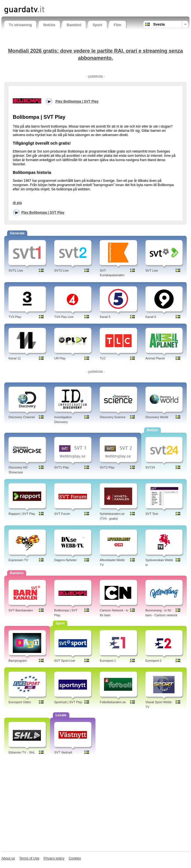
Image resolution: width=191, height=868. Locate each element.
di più (17, 203)
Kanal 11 (15, 358)
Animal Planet (155, 358)
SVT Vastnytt (63, 752)
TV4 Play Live (64, 317)
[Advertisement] (95, 805)
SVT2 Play (107, 467)
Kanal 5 (105, 317)
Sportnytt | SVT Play (68, 702)
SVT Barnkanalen (21, 610)
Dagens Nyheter (66, 560)
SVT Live (152, 270)
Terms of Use (29, 858)
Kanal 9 (151, 317)
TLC (103, 358)
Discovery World (157, 417)
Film (118, 25)
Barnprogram (18, 661)
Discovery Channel (22, 417)
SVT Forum (62, 514)
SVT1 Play (62, 467)
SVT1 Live (16, 270)
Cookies (75, 858)
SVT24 (150, 467)
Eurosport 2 (154, 661)
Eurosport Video (20, 702)
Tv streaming (20, 25)
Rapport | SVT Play (22, 514)
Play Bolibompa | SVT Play (43, 213)
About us (8, 858)
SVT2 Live (62, 270)
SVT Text (152, 514)
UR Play (60, 358)
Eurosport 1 (108, 661)
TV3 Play (15, 317)
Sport (97, 25)
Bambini (74, 25)
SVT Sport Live (65, 661)
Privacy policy (54, 858)
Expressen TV (18, 560)
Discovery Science (113, 417)
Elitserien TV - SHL (22, 752)
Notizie (49, 25)
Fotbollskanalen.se (113, 702)
